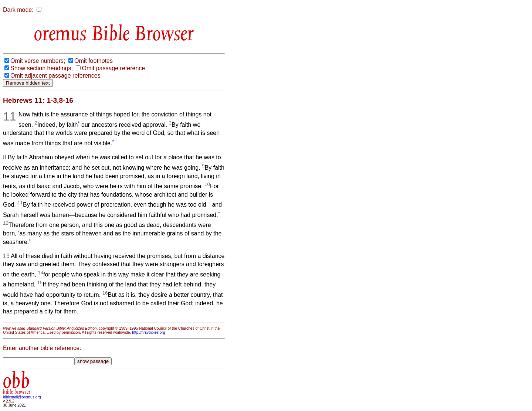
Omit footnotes (94, 61)
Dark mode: (18, 10)
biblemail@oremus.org (22, 397)
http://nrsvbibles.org (148, 332)
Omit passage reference (113, 68)
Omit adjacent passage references (55, 76)
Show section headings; (42, 68)
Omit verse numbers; (38, 61)
